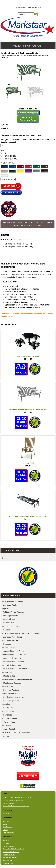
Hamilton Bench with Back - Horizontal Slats (28, 410)
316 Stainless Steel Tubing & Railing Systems (21, 633)
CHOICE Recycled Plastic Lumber (17, 733)
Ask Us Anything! (8, 846)
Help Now (6, 843)
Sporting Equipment (11, 701)
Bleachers (7, 644)
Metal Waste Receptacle (13, 683)
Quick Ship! (8, 609)
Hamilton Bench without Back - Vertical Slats (28, 517)
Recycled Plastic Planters (13, 665)
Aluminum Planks (10, 605)
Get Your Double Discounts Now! (13, 800)
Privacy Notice (7, 860)
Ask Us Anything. (8, 803)
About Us (6, 840)
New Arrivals (7, 814)
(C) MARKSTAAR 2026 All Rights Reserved (17, 797)
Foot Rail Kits (9, 623)
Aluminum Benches (11, 640)
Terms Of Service (8, 863)
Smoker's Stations (10, 718)
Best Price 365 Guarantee (11, 852)
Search (5, 824)
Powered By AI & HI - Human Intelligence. (16, 806)
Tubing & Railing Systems (13, 612)
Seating (6, 736)
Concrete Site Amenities (13, 658)
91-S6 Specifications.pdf (14, 247)
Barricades (8, 715)
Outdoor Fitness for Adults (14, 651)
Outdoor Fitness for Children (14, 655)
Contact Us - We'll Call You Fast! (13, 849)
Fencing (6, 704)
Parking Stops (9, 708)
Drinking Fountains (11, 616)
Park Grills (7, 726)
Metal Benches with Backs (22, 55)
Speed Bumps (9, 711)
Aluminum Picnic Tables (13, 637)
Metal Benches (7, 55)
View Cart (6, 821)
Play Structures (9, 648)
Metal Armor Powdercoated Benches (18, 679)
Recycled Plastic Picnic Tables (15, 669)
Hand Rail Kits (9, 619)
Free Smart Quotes (9, 855)
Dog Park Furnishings (12, 694)
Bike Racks (8, 672)
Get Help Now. (22, 8)
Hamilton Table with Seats (28, 356)
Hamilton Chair (28, 463)
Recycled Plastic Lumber (13, 601)
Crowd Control (9, 729)
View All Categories (9, 833)
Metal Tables (8, 687)
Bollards (7, 630)
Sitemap (6, 830)
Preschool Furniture (11, 690)
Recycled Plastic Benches (13, 662)
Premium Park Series (12, 626)
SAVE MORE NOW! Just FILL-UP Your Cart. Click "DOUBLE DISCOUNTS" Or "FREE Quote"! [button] (27, 224)
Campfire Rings (9, 722)
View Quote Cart (34, 8)
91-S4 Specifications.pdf (14, 244)
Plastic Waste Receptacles (14, 697)
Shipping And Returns (10, 857)
